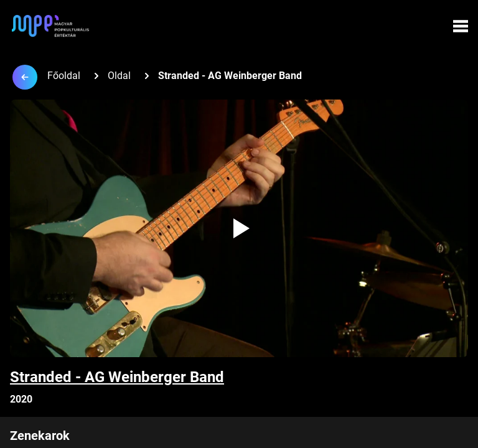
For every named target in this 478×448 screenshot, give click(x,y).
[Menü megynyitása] (461, 26)
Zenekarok (40, 436)
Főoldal (64, 76)
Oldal (119, 76)
